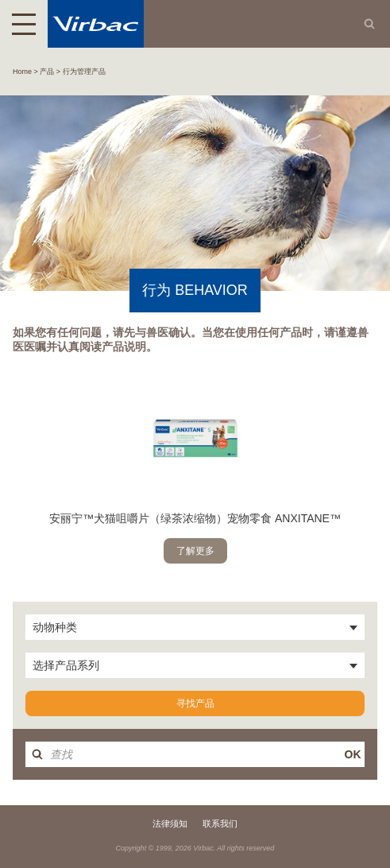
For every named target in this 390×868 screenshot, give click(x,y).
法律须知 (170, 823)
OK (353, 754)
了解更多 (195, 551)
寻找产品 (195, 703)
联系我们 (220, 823)
